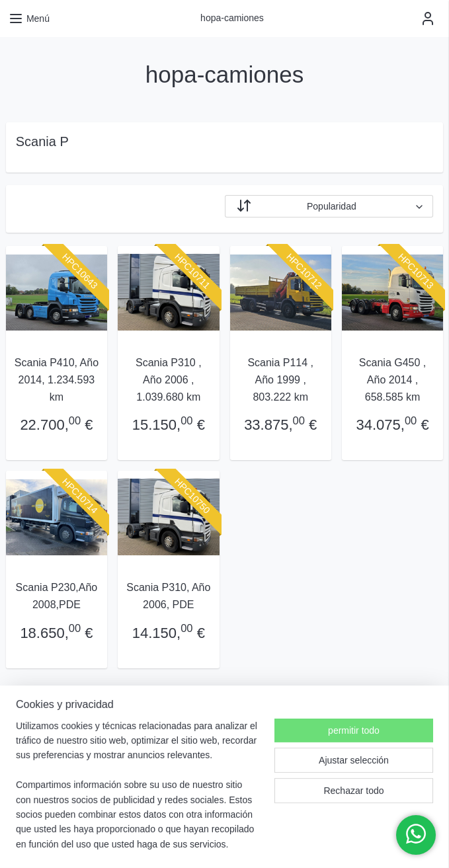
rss (172, 844)
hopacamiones (344, 763)
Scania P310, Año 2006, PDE (168, 596)
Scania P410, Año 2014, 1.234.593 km (57, 379)
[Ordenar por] (329, 206)
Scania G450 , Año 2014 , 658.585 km (392, 379)
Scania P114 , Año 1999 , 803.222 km (280, 379)
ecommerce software (290, 844)
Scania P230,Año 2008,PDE (57, 596)
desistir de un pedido (216, 844)
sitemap (148, 844)
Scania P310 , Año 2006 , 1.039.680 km (169, 379)
